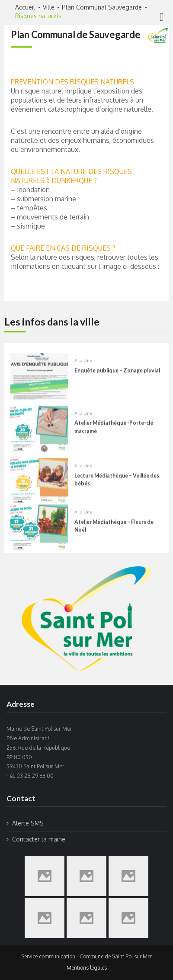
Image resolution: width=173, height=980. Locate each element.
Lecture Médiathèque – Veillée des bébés (117, 486)
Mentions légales (87, 968)
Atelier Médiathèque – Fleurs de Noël (114, 533)
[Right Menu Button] (162, 17)
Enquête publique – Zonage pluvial (117, 378)
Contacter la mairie (39, 839)
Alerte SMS (28, 823)
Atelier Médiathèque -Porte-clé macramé (114, 434)
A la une (83, 367)
